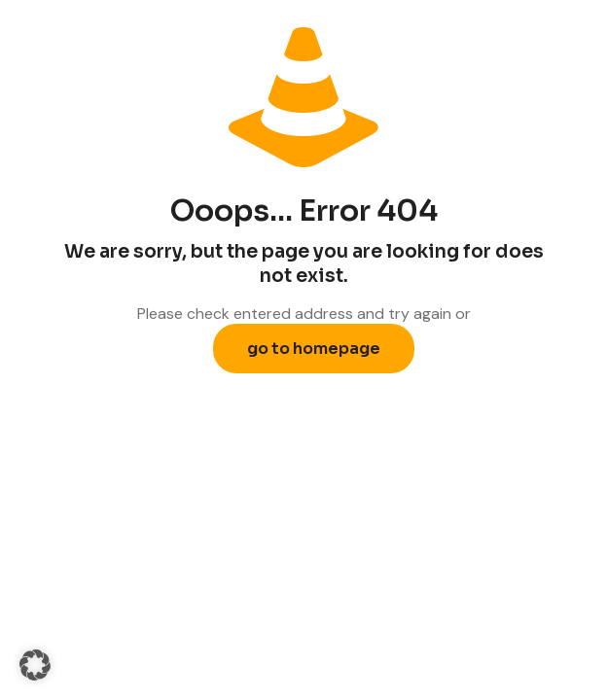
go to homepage (314, 349)
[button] (35, 665)
